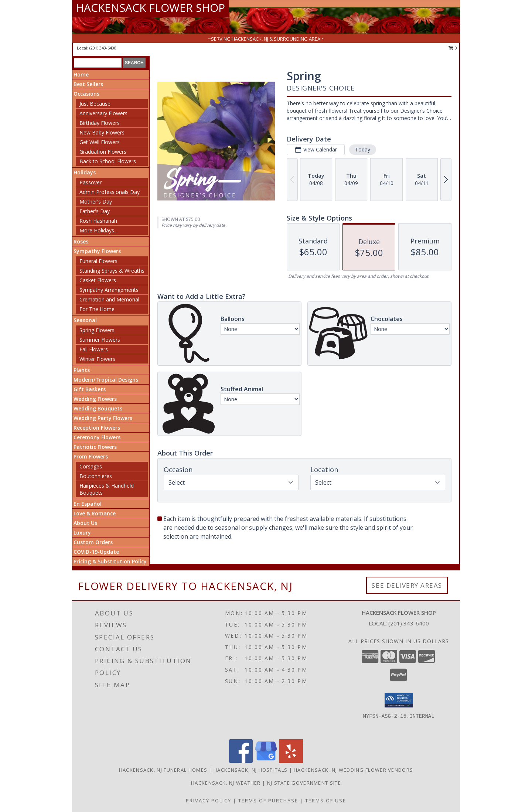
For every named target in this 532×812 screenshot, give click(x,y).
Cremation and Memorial (109, 299)
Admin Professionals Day (110, 192)
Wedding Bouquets (98, 408)
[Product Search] (98, 63)
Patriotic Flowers (95, 447)
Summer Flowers (100, 340)
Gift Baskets (90, 389)
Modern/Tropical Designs (106, 380)
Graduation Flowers (103, 152)
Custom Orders (93, 542)
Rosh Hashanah (98, 221)
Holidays (85, 172)
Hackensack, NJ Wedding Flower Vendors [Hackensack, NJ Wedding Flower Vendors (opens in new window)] (353, 770)
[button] (399, 700)
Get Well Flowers (100, 142)
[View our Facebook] (241, 761)
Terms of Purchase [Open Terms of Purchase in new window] (268, 801)
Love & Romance (95, 513)
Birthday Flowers (100, 123)
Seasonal (85, 320)
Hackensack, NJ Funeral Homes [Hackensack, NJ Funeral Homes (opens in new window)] (163, 770)
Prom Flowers (91, 456)
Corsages (91, 466)
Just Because (95, 104)
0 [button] (453, 48)
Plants (82, 370)
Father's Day (95, 211)
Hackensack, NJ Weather (226, 783)
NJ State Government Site (304, 783)
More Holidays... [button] (98, 230)
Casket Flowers (98, 280)
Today (363, 149)
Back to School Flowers (108, 161)
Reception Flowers (97, 428)
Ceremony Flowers (97, 437)
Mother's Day (96, 202)
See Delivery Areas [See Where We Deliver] (407, 585)
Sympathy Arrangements (109, 290)
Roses (81, 241)
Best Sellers (88, 84)
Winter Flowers (97, 359)
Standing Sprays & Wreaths (112, 271)
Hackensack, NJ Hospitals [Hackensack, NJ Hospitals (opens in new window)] (250, 770)
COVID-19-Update (96, 552)
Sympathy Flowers (97, 251)
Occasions (86, 94)
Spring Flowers (97, 330)
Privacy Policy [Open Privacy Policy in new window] (209, 801)
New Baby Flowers (102, 132)
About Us (85, 523)
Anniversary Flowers (103, 113)
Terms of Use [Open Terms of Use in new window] (326, 801)
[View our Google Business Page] (266, 761)
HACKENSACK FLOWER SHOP (150, 8)
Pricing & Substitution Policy (110, 561)
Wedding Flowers (95, 399)
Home (81, 74)
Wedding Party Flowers (103, 418)
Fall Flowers (94, 349)
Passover (91, 182)
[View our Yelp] (291, 761)
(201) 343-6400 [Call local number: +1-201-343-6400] (103, 48)
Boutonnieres (96, 476)
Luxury (82, 533)
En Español (88, 504)
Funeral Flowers (98, 261)
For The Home (97, 309)
